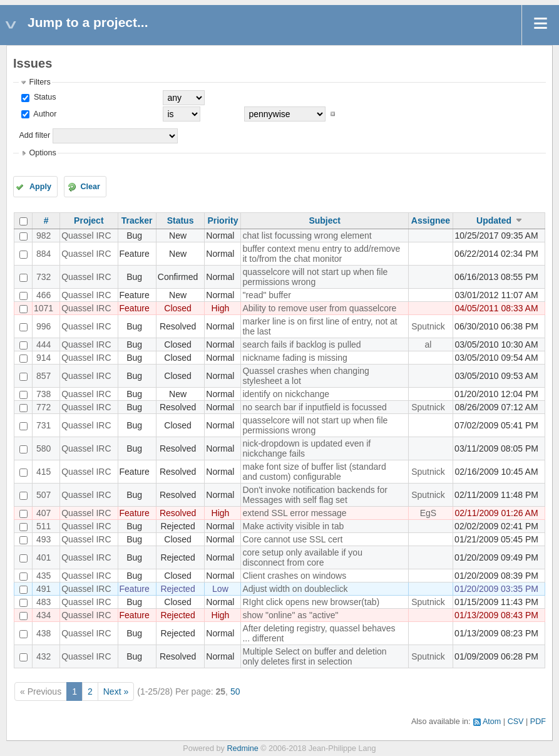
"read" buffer (266, 295)
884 (44, 254)
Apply (40, 187)
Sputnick (428, 326)
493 (44, 539)
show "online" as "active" (290, 615)
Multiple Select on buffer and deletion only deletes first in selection (314, 656)
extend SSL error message (294, 513)
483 (44, 602)
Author (44, 114)
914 (44, 358)
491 (44, 589)
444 (44, 344)
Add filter (34, 135)
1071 (44, 308)
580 (44, 448)
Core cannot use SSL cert (292, 539)
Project (89, 220)
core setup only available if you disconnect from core (302, 557)
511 (44, 526)
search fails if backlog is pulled (301, 344)
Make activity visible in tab (293, 526)
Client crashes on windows (294, 576)
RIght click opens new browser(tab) (311, 602)
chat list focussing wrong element (307, 236)
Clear (90, 187)
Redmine (242, 748)
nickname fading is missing (295, 358)
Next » (116, 691)
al (428, 344)
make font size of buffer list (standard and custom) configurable (314, 472)
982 (44, 236)
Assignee (431, 220)
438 (44, 633)
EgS (428, 513)
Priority (223, 220)
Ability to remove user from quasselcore (319, 308)
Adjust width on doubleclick (295, 589)
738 (44, 394)
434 (44, 615)
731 (44, 425)
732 (44, 277)
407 (44, 513)
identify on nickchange (286, 394)
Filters (39, 82)
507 (44, 495)
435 (44, 576)
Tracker (137, 220)
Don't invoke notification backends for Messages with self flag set (315, 495)
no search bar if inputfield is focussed (314, 407)
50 (235, 691)
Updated (494, 220)
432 (44, 656)
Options (42, 153)
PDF (538, 722)
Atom (492, 722)
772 (44, 407)
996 (44, 326)
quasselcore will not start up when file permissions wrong (315, 277)
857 (44, 376)
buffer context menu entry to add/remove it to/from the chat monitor (321, 254)
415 (44, 472)
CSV (516, 722)
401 (44, 557)
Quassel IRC (86, 236)
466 (44, 295)
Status (44, 97)
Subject (325, 220)
